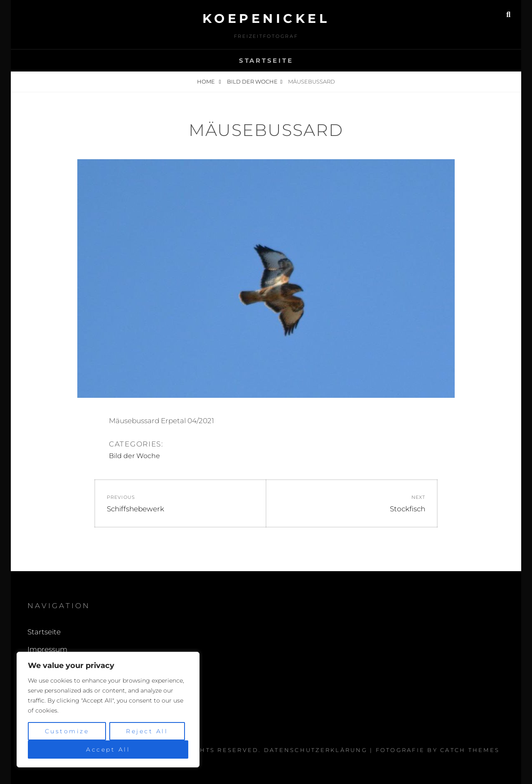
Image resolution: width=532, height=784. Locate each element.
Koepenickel (266, 18)
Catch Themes (470, 750)
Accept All (108, 749)
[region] (108, 710)
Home (207, 81)
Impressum (47, 649)
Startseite (266, 60)
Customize (67, 731)
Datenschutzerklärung (316, 750)
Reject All (147, 731)
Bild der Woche (252, 81)
